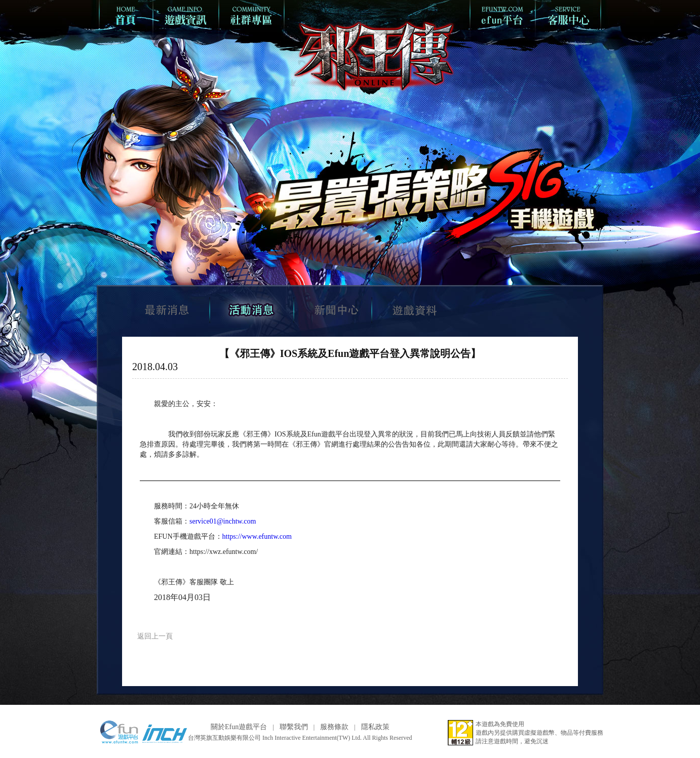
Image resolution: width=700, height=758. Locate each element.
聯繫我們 (294, 727)
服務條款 (334, 727)
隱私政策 (375, 727)
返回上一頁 (155, 636)
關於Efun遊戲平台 (239, 727)
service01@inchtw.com (223, 521)
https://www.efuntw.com (257, 536)
